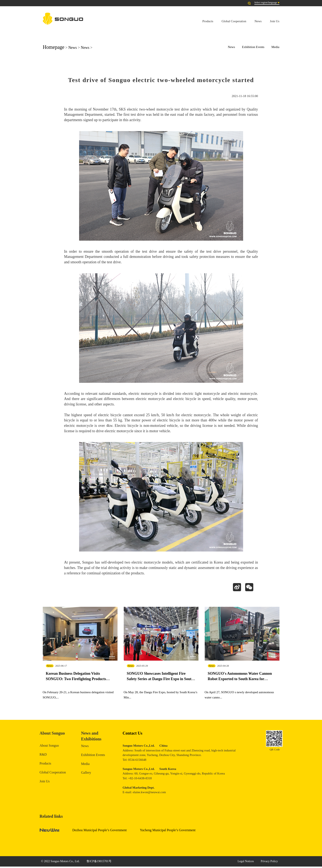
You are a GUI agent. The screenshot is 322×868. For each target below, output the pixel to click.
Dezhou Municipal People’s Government (100, 832)
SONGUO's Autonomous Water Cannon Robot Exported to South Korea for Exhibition (240, 680)
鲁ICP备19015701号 (99, 863)
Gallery (86, 774)
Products (208, 21)
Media (275, 47)
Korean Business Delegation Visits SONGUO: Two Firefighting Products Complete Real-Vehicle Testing (76, 680)
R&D (43, 756)
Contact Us (133, 734)
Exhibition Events (253, 47)
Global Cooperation (234, 21)
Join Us (275, 21)
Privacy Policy (269, 863)
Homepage (54, 47)
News (258, 21)
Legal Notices (246, 863)
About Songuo (49, 747)
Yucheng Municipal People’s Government (168, 832)
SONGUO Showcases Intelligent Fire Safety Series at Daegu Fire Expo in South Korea (160, 680)
